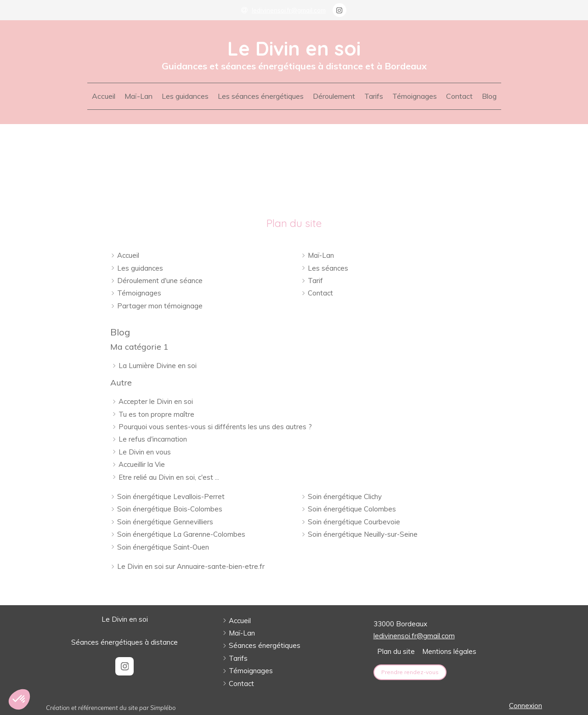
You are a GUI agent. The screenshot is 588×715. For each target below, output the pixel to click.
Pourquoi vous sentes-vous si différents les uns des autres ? (215, 427)
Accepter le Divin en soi (156, 401)
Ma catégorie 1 (139, 347)
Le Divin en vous (145, 452)
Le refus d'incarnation (153, 439)
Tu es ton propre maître (156, 414)
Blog (120, 332)
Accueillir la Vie (142, 464)
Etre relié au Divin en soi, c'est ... (169, 477)
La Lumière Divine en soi (158, 366)
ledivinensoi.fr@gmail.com (414, 636)
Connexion (526, 706)
